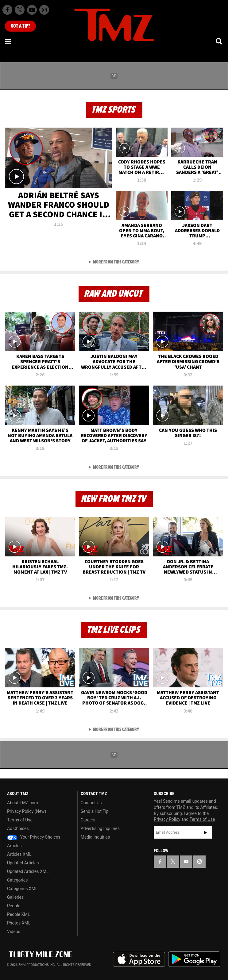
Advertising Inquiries (100, 828)
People (14, 906)
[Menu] (9, 41)
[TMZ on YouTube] (186, 862)
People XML (19, 914)
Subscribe (206, 832)
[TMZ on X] (20, 10)
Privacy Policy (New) (27, 811)
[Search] (219, 41)
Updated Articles (23, 863)
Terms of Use (20, 820)
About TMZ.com (23, 803)
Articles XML (19, 854)
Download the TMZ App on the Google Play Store (194, 959)
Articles (14, 846)
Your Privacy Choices (34, 837)
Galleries (15, 897)
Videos (14, 932)
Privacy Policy (167, 819)
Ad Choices (18, 828)
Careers (88, 820)
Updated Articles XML (28, 871)
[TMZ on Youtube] (32, 10)
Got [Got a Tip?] (20, 26)
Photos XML (19, 923)
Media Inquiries (95, 837)
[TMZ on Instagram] (44, 10)
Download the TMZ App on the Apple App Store (139, 959)
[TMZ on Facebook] (7, 10)
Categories (17, 880)
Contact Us (91, 803)
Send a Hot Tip (95, 811)
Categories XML (22, 889)
